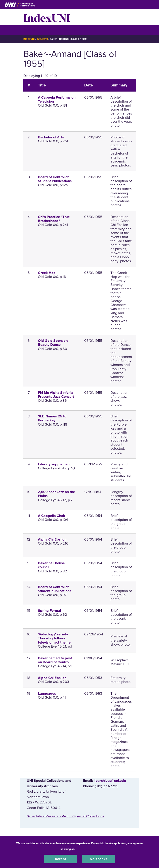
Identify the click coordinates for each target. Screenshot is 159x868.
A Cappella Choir (52, 516)
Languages (47, 694)
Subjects (42, 39)
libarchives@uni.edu (110, 781)
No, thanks (98, 859)
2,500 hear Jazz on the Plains (56, 494)
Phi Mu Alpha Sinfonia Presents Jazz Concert (56, 395)
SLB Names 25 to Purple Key (52, 418)
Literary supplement (54, 464)
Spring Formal (49, 611)
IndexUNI (47, 17)
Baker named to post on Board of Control (55, 660)
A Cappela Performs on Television (57, 99)
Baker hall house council (51, 565)
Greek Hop (47, 273)
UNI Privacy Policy (87, 849)
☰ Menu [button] (31, 30)
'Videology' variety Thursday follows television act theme (54, 638)
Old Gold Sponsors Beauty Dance (53, 343)
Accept (60, 859)
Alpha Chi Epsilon (52, 539)
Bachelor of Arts (51, 137)
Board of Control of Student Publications (55, 179)
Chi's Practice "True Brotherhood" (54, 219)
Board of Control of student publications (55, 589)
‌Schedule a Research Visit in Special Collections (65, 816)
